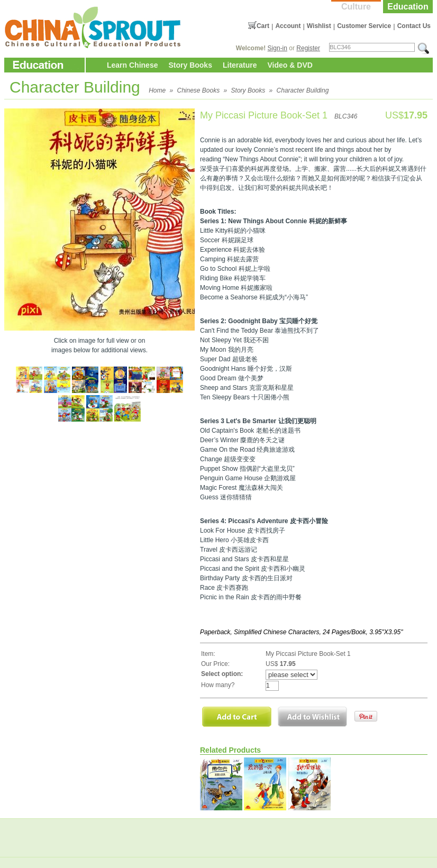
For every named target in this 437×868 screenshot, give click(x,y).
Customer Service (364, 26)
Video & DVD (290, 65)
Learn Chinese (132, 65)
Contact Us (414, 26)
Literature (240, 65)
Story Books (190, 65)
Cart (263, 26)
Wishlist (319, 26)
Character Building (303, 90)
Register (308, 48)
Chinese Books (199, 90)
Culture (356, 7)
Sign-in (277, 48)
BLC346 (346, 116)
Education (408, 7)
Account (288, 26)
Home (157, 90)
